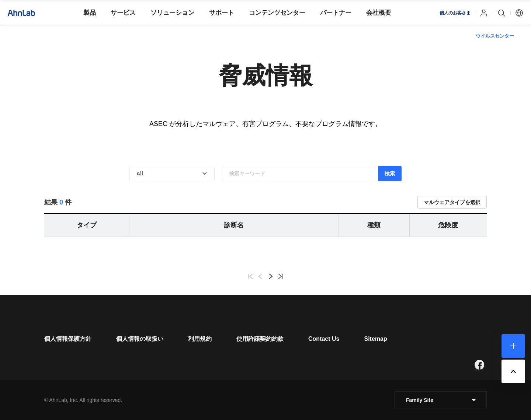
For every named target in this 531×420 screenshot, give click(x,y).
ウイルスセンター (495, 36)
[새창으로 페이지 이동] (479, 365)
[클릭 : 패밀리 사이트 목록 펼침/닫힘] (441, 400)
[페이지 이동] (68, 339)
